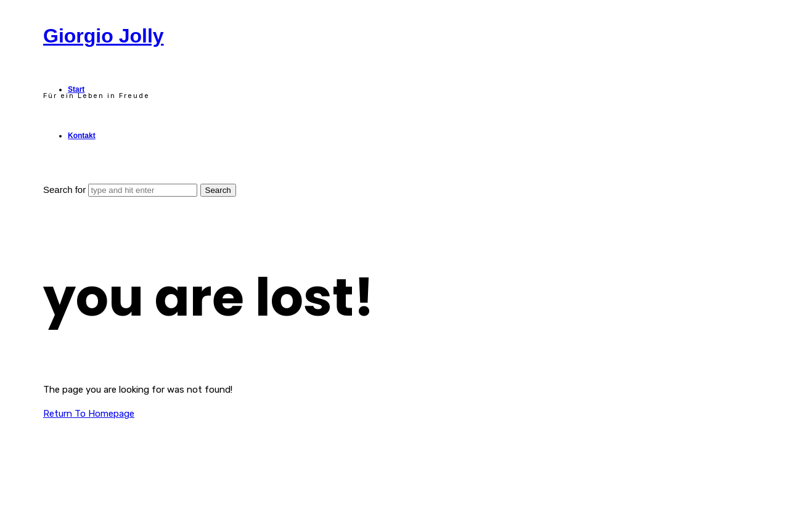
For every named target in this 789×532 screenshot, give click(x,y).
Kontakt (82, 136)
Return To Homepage (89, 414)
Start (76, 89)
